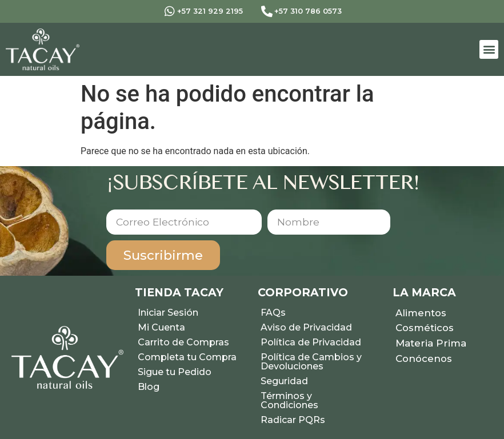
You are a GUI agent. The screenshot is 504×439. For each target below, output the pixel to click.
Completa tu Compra (187, 357)
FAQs (273, 313)
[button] (489, 49)
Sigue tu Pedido (175, 372)
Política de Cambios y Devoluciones (311, 362)
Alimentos (421, 313)
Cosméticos (425, 328)
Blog (149, 387)
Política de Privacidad (311, 342)
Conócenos (424, 359)
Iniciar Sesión (168, 313)
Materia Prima (431, 343)
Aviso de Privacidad (306, 327)
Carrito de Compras (183, 342)
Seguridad (284, 381)
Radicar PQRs (293, 420)
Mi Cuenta (161, 327)
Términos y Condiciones (289, 400)
